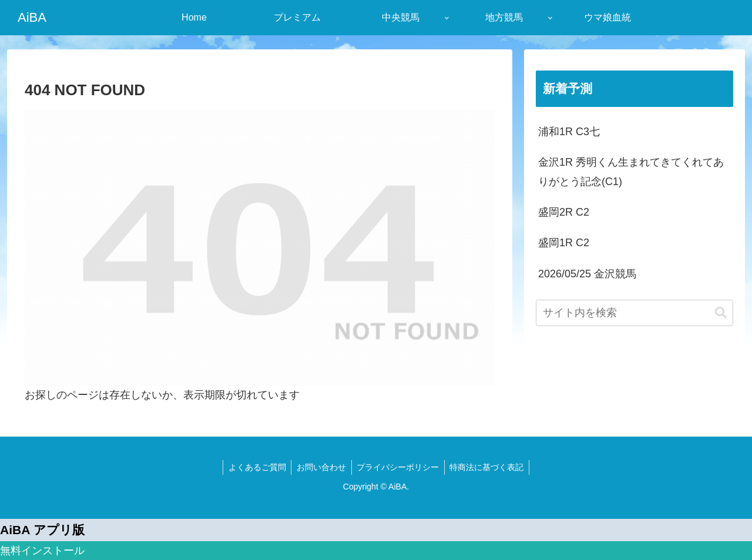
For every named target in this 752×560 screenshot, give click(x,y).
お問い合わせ (321, 467)
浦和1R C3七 (569, 132)
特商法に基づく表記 (489, 467)
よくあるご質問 (255, 467)
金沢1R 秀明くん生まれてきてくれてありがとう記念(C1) (631, 172)
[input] (634, 313)
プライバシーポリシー (399, 467)
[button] (721, 313)
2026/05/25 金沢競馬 (587, 274)
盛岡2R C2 (564, 212)
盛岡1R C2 (564, 243)
